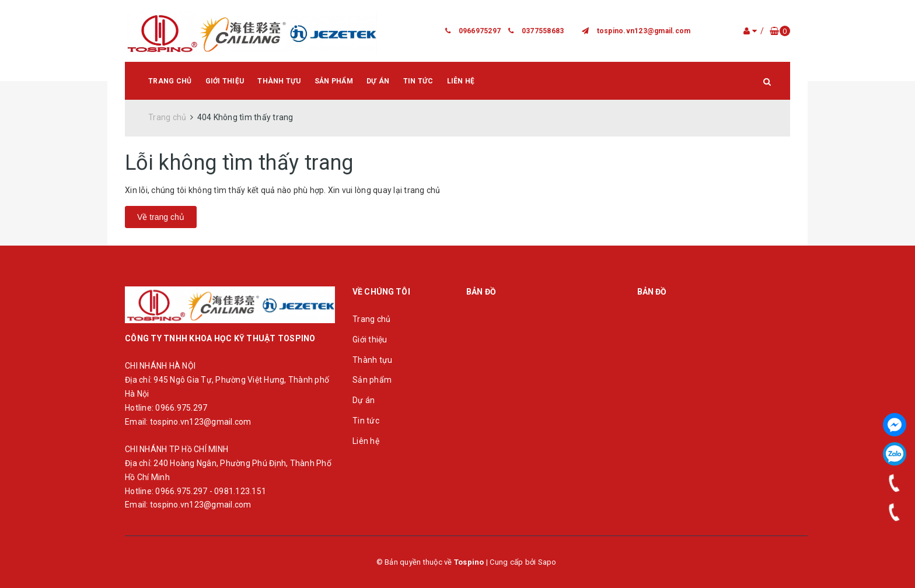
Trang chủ (170, 81)
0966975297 (480, 31)
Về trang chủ (161, 217)
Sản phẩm (334, 81)
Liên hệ (461, 81)
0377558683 (543, 31)
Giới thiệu (225, 81)
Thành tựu (279, 81)
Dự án (378, 81)
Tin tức (418, 81)
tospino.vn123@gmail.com (644, 31)
